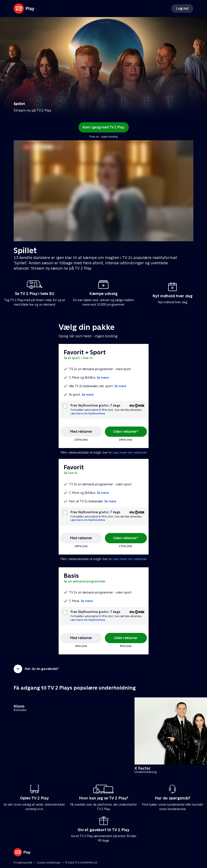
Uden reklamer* (126, 432)
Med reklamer (81, 432)
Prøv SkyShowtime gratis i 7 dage (95, 406)
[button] (103, 669)
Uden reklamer (126, 638)
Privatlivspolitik (23, 863)
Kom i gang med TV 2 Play (104, 127)
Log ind (182, 8)
